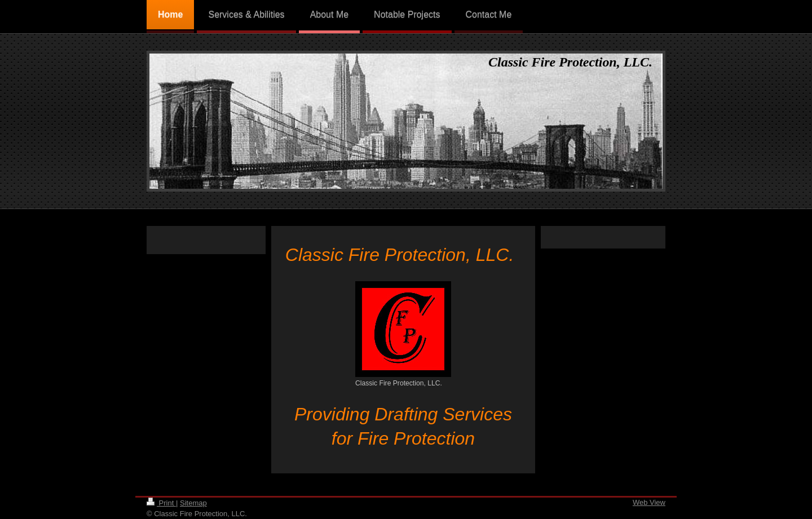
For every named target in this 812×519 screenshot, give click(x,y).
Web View (649, 502)
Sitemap (193, 503)
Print (161, 503)
